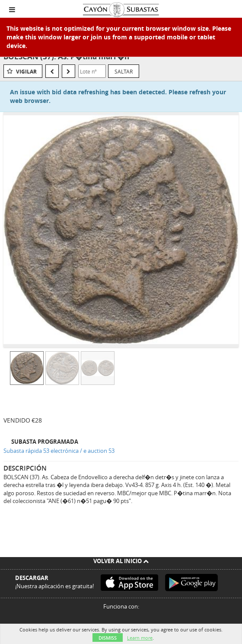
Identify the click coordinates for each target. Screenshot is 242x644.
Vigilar (26, 72)
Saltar (124, 71)
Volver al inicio (121, 561)
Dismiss (108, 638)
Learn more (140, 638)
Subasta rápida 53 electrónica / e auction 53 (59, 451)
